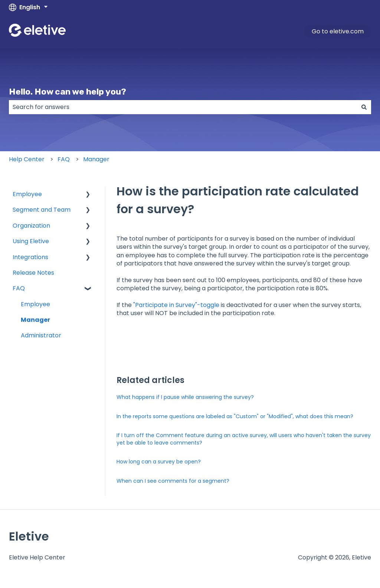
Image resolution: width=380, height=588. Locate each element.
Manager (96, 159)
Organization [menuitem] (31, 226)
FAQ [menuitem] (19, 288)
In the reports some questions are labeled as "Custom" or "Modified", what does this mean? (235, 416)
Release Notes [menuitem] (33, 273)
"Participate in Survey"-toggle (176, 305)
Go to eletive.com (338, 31)
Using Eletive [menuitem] (31, 241)
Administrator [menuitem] (41, 335)
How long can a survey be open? (159, 462)
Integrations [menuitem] (30, 257)
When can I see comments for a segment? (173, 481)
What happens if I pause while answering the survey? (185, 397)
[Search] (364, 107)
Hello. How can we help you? (68, 92)
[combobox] (183, 107)
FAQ (64, 159)
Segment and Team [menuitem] (42, 210)
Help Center (27, 159)
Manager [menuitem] (35, 320)
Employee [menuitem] (27, 194)
